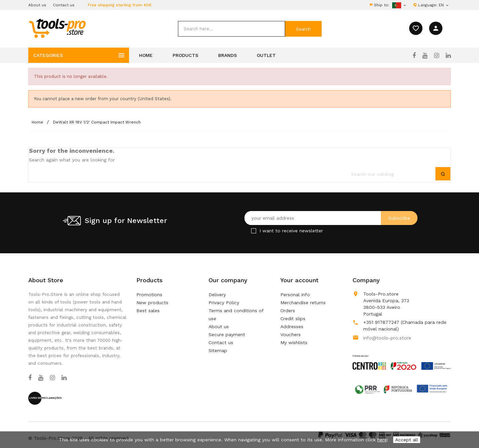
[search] (232, 29)
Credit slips (293, 319)
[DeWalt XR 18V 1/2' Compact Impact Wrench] (97, 122)
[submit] (303, 29)
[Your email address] (331, 218)
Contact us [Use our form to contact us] (221, 342)
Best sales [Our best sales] (148, 311)
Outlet (266, 55)
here (382, 440)
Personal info (295, 295)
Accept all (407, 440)
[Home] (38, 122)
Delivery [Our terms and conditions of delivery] (217, 295)
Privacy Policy (224, 303)
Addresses (292, 327)
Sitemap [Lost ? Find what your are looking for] (218, 350)
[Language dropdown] (444, 5)
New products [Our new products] (152, 303)
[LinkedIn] (448, 56)
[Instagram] (437, 56)
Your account (299, 280)
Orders (288, 311)
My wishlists (294, 342)
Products (185, 55)
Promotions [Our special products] (149, 295)
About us (37, 5)
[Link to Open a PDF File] (402, 356)
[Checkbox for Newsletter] (254, 231)
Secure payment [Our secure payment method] (227, 335)
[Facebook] (414, 56)
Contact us (64, 5)
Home (146, 55)
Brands (228, 55)
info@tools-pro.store (387, 338)
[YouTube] (425, 56)
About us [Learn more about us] (219, 327)
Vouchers (291, 335)
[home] (57, 28)
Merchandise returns (303, 303)
